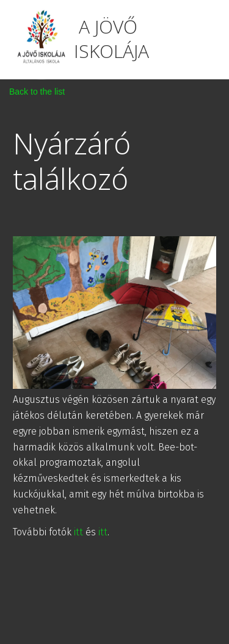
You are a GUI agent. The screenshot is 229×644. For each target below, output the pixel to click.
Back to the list (37, 92)
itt (78, 532)
